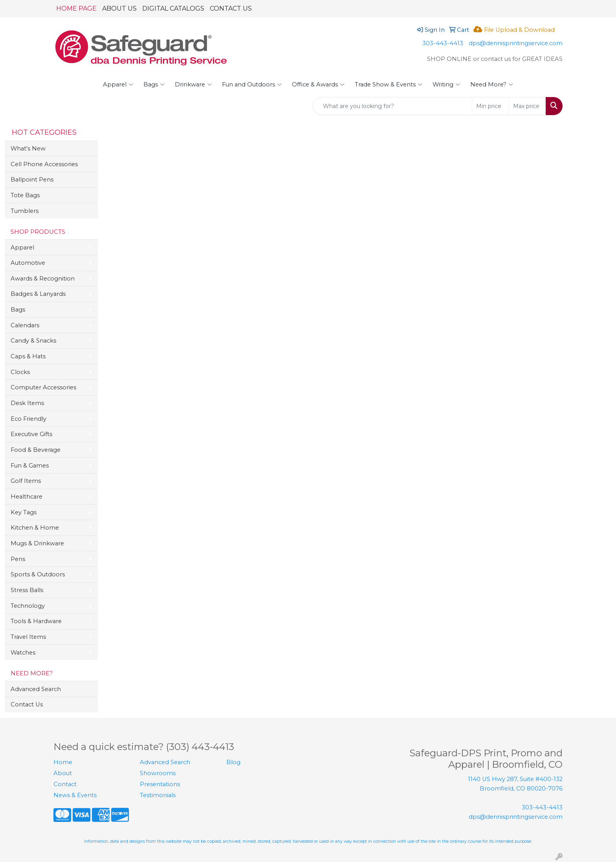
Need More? (492, 84)
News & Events (75, 795)
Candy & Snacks (33, 341)
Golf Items (26, 481)
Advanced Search (36, 689)
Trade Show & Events (389, 84)
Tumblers (25, 211)
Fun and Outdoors (252, 84)
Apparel (118, 84)
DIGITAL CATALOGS (173, 8)
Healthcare (27, 497)
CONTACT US (231, 8)
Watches (23, 653)
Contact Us (27, 704)
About (63, 773)
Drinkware (193, 84)
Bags (154, 84)
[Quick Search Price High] (527, 106)
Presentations (160, 784)
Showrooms (158, 773)
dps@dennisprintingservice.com (516, 43)
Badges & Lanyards (38, 294)
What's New (28, 149)
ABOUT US (119, 8)
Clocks (20, 372)
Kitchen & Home (35, 528)
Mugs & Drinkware (37, 543)
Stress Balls (27, 590)
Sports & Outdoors (38, 574)
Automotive (28, 263)
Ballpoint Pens (32, 180)
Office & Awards (318, 84)
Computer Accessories (43, 387)
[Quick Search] (392, 106)
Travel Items (28, 637)
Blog (233, 762)
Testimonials (158, 795)
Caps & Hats (28, 356)
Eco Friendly (28, 419)
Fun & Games (30, 466)
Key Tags (24, 512)
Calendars (25, 325)
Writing (446, 84)
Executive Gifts (31, 434)
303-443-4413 (443, 43)
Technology (28, 606)
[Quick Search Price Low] (490, 106)
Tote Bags (25, 195)
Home (63, 762)
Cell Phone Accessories (44, 164)
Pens (18, 559)
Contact (65, 784)
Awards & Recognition (43, 279)
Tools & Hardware (36, 621)
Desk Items (27, 403)
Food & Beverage (36, 450)
